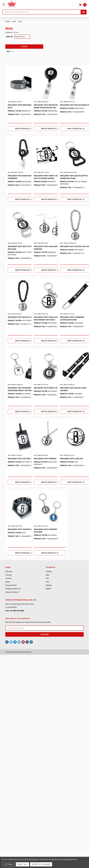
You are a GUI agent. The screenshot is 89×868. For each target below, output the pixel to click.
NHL (47, 582)
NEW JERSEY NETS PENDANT (45, 459)
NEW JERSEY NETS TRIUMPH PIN (21, 529)
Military (49, 585)
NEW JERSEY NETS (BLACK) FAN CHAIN (23, 317)
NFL (47, 578)
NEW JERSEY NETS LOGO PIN (72, 459)
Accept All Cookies (41, 864)
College (49, 571)
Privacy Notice (11, 585)
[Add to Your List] (24, 129)
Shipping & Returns (13, 589)
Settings (9, 864)
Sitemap (9, 571)
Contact (8, 578)
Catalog (8, 575)
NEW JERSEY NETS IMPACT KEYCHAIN (49, 388)
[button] (6, 38)
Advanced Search (12, 592)
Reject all (22, 864)
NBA (48, 575)
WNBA (48, 589)
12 (13, 51)
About (8, 582)
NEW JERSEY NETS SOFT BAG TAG (21, 459)
